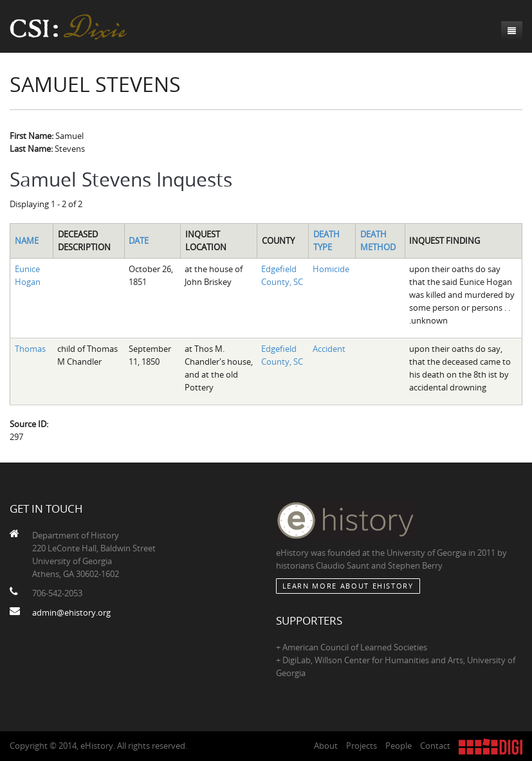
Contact (435, 746)
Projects (362, 746)
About (326, 746)
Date (139, 241)
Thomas (30, 349)
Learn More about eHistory (348, 586)
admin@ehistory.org (71, 612)
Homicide (331, 269)
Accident (329, 349)
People (399, 746)
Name (27, 241)
